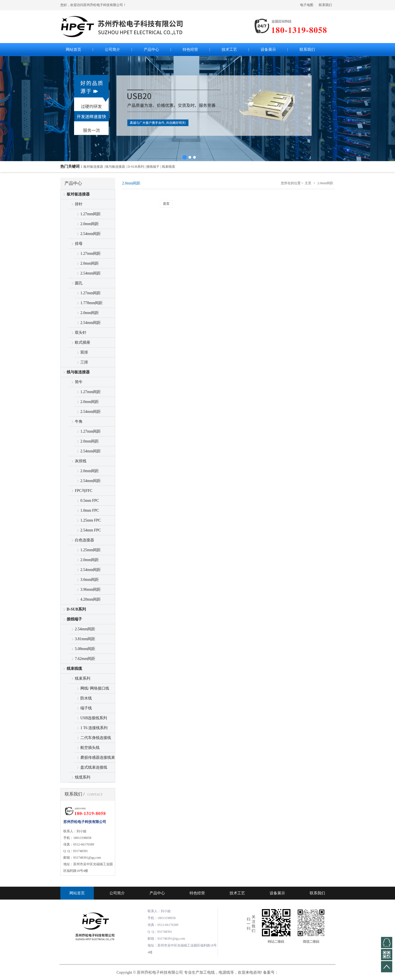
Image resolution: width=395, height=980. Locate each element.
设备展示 (277, 893)
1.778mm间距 (91, 303)
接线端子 (74, 619)
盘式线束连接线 (94, 767)
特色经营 (197, 893)
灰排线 (81, 461)
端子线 (86, 708)
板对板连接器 (78, 194)
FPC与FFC (84, 491)
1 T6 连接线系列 (94, 728)
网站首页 (77, 893)
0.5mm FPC (90, 501)
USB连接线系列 (94, 718)
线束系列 (83, 678)
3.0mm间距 (90, 580)
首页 (166, 204)
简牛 (79, 382)
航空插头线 (90, 748)
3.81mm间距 (85, 639)
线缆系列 (83, 777)
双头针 (81, 333)
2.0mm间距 (90, 224)
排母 (79, 244)
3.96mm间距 (91, 590)
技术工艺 (237, 893)
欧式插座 (83, 342)
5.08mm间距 (85, 649)
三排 (84, 362)
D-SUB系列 (76, 609)
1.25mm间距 (91, 550)
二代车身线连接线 (96, 738)
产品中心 (157, 893)
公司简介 (117, 893)
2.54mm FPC (91, 530)
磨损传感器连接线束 (98, 758)
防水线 (86, 698)
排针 (79, 204)
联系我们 (325, 5)
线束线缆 (74, 669)
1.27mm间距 (91, 214)
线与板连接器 (78, 372)
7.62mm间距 (85, 659)
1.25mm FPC (91, 520)
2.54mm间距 (91, 234)
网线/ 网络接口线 (95, 688)
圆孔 (79, 283)
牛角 (79, 422)
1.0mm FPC (90, 510)
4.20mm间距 (91, 599)
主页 (308, 183)
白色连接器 (84, 540)
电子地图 (307, 5)
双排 (84, 352)
